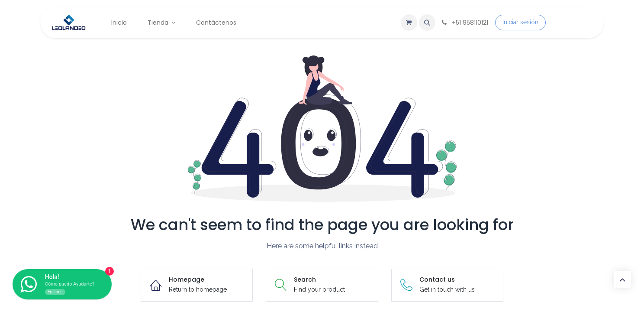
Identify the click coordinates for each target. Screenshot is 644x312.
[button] (427, 23)
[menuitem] (119, 23)
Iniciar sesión (520, 22)
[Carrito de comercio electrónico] (409, 23)
